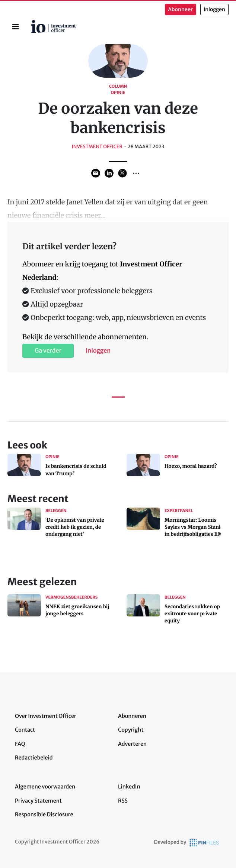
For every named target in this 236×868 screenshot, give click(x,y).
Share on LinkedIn (109, 173)
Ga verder (48, 351)
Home (32, 23)
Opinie (118, 93)
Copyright (131, 730)
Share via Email (96, 173)
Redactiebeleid (34, 758)
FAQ (20, 744)
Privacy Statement (38, 801)
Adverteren (132, 744)
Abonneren (132, 716)
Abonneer (181, 9)
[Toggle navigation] (16, 27)
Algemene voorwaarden (45, 787)
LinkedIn (129, 787)
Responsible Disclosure (44, 814)
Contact (25, 730)
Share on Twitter (122, 173)
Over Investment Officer (46, 716)
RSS (123, 801)
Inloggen (214, 9)
